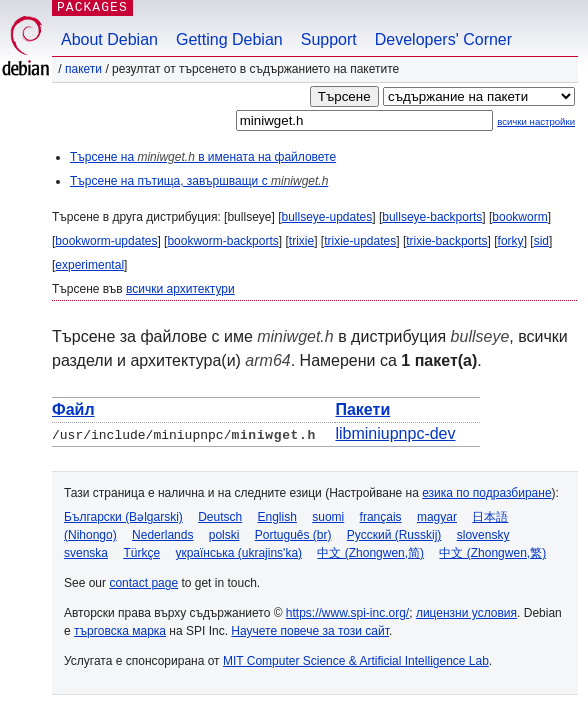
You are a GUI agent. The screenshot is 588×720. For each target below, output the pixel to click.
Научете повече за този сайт (310, 631)
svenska (86, 553)
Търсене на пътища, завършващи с (199, 181)
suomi (328, 517)
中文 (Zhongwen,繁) (492, 553)
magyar (437, 517)
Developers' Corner (443, 39)
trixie (301, 241)
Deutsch (220, 517)
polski (224, 535)
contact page (143, 583)
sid (541, 241)
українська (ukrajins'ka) (238, 553)
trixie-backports (446, 241)
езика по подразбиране (486, 493)
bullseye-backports (432, 217)
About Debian (109, 39)
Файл (73, 409)
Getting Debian (229, 39)
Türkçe (141, 553)
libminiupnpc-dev (395, 433)
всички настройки (536, 121)
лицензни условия (466, 613)
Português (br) (293, 535)
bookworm (519, 217)
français (381, 517)
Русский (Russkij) (394, 535)
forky (511, 241)
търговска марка (120, 631)
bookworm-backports (222, 241)
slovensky (483, 535)
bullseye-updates (326, 217)
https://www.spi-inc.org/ (347, 613)
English (277, 517)
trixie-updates (360, 241)
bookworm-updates (106, 241)
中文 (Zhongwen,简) (370, 553)
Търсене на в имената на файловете (203, 157)
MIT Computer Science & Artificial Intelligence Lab (356, 661)
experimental (89, 265)
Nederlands (162, 535)
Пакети (83, 69)
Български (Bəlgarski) (123, 517)
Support (329, 39)
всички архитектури (180, 289)
